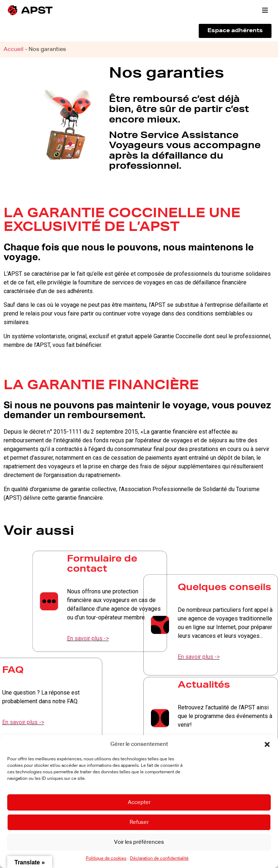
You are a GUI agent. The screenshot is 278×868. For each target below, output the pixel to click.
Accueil (14, 50)
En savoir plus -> (136, 638)
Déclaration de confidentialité (159, 859)
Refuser (139, 822)
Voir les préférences (139, 842)
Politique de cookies (106, 859)
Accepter (139, 802)
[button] (267, 744)
